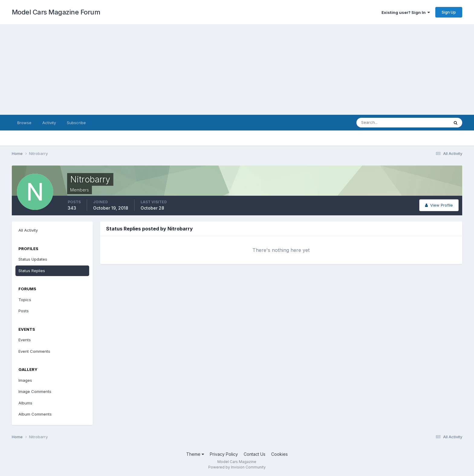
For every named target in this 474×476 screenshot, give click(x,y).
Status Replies (32, 271)
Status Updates (33, 259)
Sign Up (449, 12)
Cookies (279, 454)
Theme (195, 454)
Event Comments (34, 351)
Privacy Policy (224, 454)
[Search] (383, 123)
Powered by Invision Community (237, 467)
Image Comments (35, 391)
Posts (24, 311)
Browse (24, 123)
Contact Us (255, 454)
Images (25, 380)
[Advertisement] (237, 69)
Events (25, 340)
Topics (25, 300)
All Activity (28, 230)
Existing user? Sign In (406, 12)
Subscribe (76, 123)
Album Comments (35, 414)
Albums (25, 403)
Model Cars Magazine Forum (56, 12)
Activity (49, 123)
